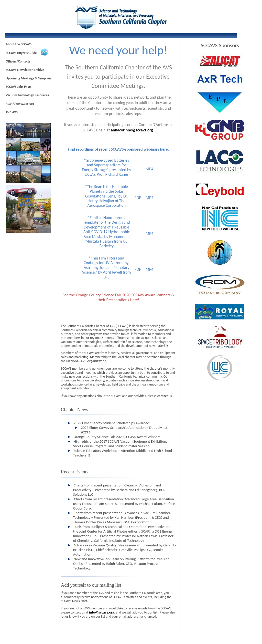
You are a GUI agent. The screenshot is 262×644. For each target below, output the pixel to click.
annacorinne (132, 130)
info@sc (102, 612)
